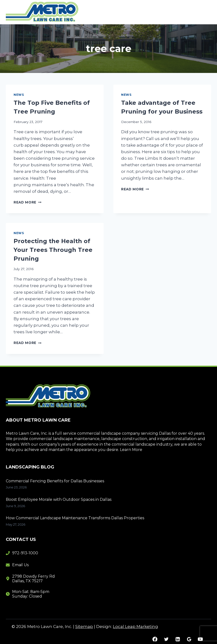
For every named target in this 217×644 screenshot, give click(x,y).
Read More (28, 202)
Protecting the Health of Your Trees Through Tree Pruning (53, 250)
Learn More (131, 450)
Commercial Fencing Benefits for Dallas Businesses (55, 481)
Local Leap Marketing (135, 626)
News (19, 95)
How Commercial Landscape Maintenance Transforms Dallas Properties (75, 518)
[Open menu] (205, 12)
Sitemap (84, 626)
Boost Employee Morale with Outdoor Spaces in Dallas (59, 499)
